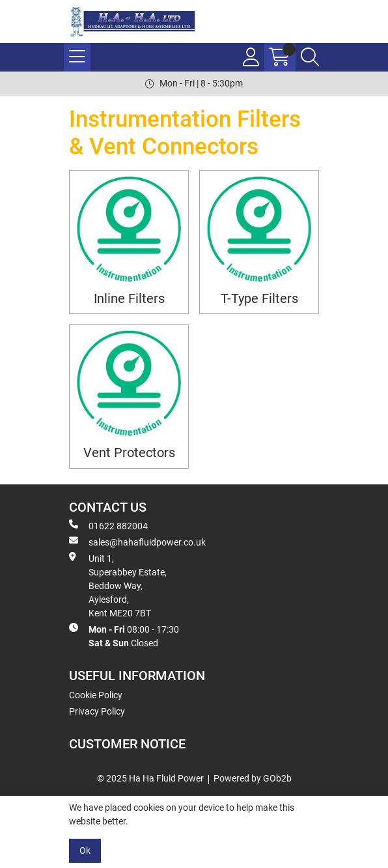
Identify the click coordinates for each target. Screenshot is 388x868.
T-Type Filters (259, 299)
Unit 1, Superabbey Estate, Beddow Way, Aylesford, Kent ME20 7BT (118, 585)
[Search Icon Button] (310, 57)
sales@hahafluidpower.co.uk (137, 542)
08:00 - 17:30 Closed (124, 636)
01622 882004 (108, 525)
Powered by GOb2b (253, 778)
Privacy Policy (97, 711)
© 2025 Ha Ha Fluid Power (150, 778)
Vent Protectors (129, 453)
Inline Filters (129, 299)
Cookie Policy (96, 695)
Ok (85, 850)
